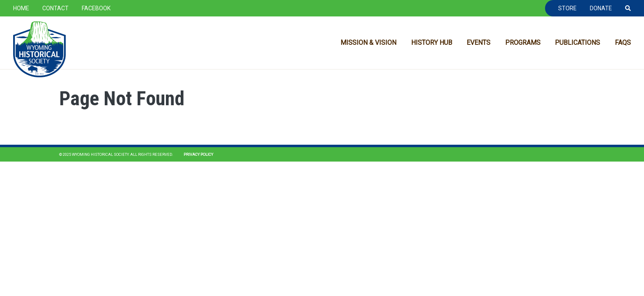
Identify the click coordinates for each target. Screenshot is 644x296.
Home (21, 8)
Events (478, 43)
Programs (523, 43)
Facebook (96, 8)
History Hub (432, 43)
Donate (601, 8)
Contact (55, 8)
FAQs (623, 43)
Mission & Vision (368, 43)
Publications (577, 43)
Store (567, 8)
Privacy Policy (198, 154)
